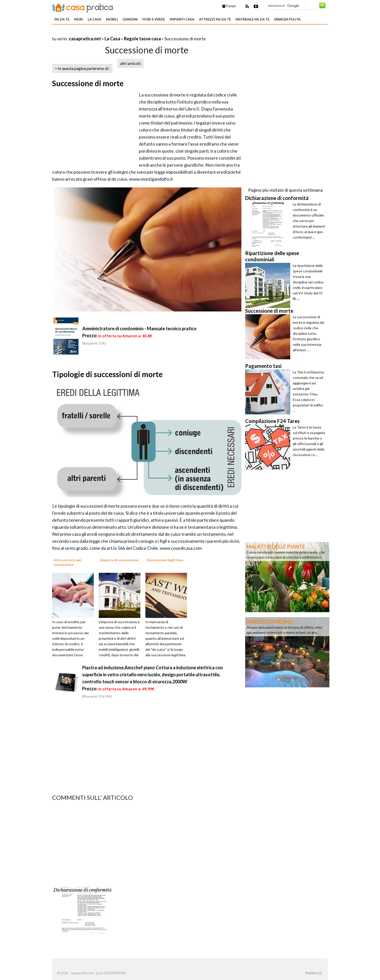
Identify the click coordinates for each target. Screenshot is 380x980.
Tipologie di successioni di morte (107, 374)
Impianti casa (182, 19)
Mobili (112, 19)
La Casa (94, 19)
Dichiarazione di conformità (82, 890)
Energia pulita (287, 19)
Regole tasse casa (142, 39)
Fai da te (62, 19)
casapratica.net (85, 39)
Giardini (130, 19)
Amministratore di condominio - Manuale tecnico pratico (139, 329)
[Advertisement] (111, 32)
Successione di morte (88, 83)
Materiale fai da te (253, 19)
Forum (229, 6)
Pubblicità (314, 973)
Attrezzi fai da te (215, 19)
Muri (79, 19)
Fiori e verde (154, 19)
